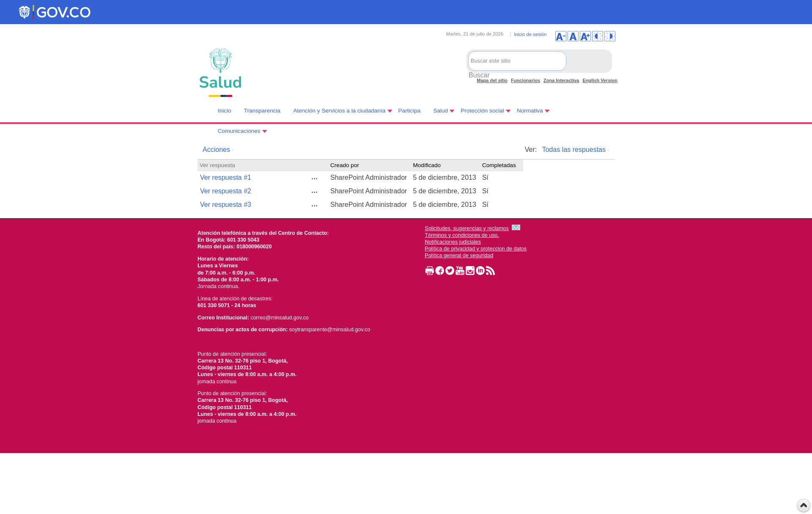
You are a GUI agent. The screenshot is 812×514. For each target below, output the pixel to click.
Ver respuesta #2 (226, 191)
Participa (410, 111)
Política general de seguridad (459, 256)
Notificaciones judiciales (453, 242)
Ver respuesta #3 (226, 205)
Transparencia (262, 111)
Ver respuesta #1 (226, 177)
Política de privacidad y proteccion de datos (476, 249)
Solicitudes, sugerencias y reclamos (467, 228)
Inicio (225, 111)
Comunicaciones (239, 131)
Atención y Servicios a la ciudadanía (339, 111)
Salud (440, 111)
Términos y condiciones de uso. (462, 235)
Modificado (427, 165)
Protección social (482, 111)
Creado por (345, 165)
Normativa (530, 111)
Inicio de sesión (530, 34)
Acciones (216, 150)
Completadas (499, 165)
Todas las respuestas (574, 150)
